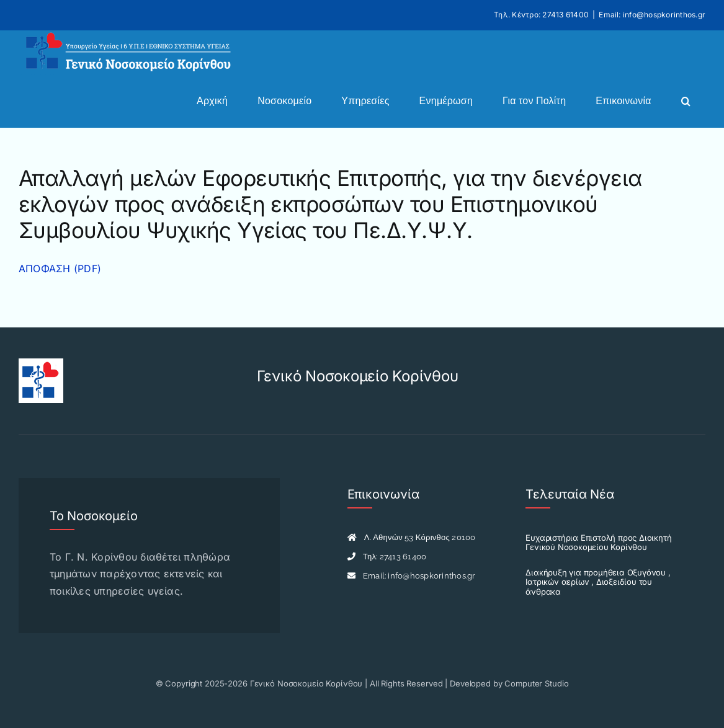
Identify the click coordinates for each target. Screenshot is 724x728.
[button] (686, 101)
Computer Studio (536, 683)
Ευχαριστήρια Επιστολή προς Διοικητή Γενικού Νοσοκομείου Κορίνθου (598, 543)
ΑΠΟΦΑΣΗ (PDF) (60, 269)
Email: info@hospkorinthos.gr (652, 15)
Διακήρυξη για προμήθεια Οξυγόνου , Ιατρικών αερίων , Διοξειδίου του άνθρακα (598, 582)
